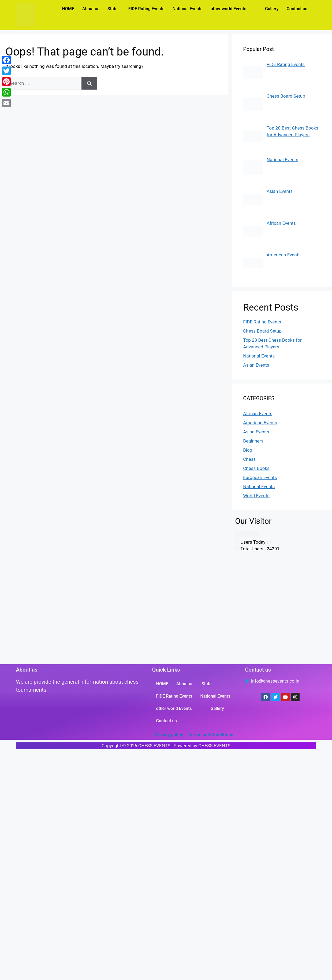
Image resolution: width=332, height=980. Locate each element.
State (113, 9)
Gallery (272, 9)
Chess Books (256, 468)
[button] (114, 9)
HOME (68, 9)
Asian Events (256, 365)
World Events (256, 496)
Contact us (297, 9)
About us (91, 9)
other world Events (228, 9)
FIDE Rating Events (146, 9)
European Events (260, 477)
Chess (249, 459)
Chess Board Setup (262, 331)
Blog (248, 450)
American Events (260, 423)
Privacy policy (169, 735)
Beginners (253, 441)
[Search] (89, 83)
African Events (258, 414)
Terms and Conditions (211, 735)
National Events (188, 9)
